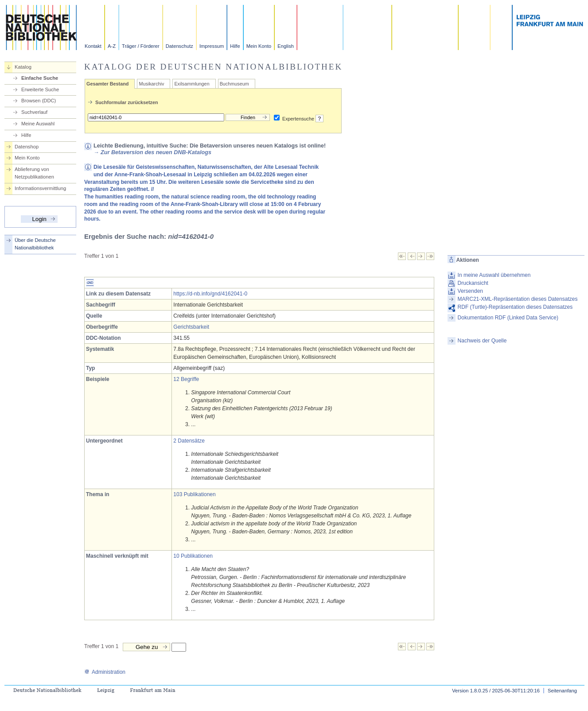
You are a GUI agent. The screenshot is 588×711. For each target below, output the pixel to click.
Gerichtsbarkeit (191, 327)
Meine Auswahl (38, 124)
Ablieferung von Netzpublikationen (34, 173)
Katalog (23, 67)
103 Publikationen (194, 494)
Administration (105, 672)
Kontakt (93, 46)
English (286, 46)
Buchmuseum (234, 84)
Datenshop (27, 147)
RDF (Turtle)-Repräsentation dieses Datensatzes (515, 307)
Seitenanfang (562, 691)
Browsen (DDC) (39, 101)
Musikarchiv (151, 84)
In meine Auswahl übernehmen (494, 275)
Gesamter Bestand (107, 84)
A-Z (112, 46)
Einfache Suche (40, 78)
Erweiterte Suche (40, 89)
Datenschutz (179, 46)
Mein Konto (259, 46)
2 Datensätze (189, 441)
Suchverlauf (34, 112)
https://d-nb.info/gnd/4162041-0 (210, 294)
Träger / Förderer (141, 46)
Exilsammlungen (192, 84)
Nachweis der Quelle (482, 341)
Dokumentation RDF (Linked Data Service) (508, 318)
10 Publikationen (193, 556)
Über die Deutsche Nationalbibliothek (35, 244)
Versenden (470, 291)
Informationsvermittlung (40, 188)
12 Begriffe (186, 379)
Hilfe (235, 46)
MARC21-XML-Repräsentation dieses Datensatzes (518, 299)
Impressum (212, 46)
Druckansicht (473, 283)
